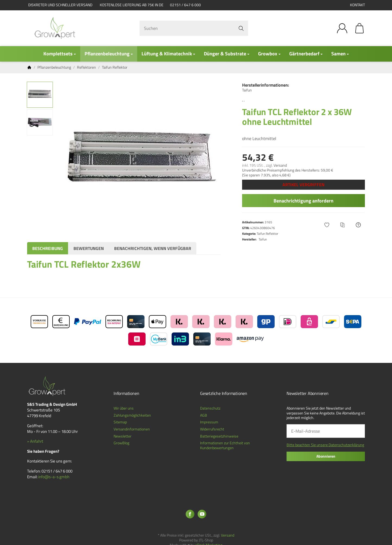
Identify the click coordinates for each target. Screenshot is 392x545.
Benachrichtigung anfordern (303, 201)
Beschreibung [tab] (48, 248)
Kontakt (357, 5)
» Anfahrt (35, 441)
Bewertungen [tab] (89, 248)
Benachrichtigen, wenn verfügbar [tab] (153, 248)
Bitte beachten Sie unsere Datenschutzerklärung (325, 445)
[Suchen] (194, 28)
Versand (280, 165)
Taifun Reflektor (267, 234)
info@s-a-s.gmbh (54, 477)
